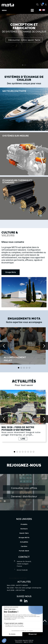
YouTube (21, 599)
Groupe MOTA (24, 536)
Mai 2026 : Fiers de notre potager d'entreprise (18, 429)
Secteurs (24, 527)
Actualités (24, 540)
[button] (11, 272)
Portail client (24, 549)
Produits (24, 523)
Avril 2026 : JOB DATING (16, 589)
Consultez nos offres (24, 486)
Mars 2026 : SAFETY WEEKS (17, 584)
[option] (24, 34)
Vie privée (30, 576)
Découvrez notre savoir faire (24, 40)
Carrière (24, 545)
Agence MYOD (28, 640)
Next (44, 346)
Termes (37, 576)
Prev (4, 346)
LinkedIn (26, 599)
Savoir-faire (24, 531)
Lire (23, 439)
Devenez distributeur (24, 495)
